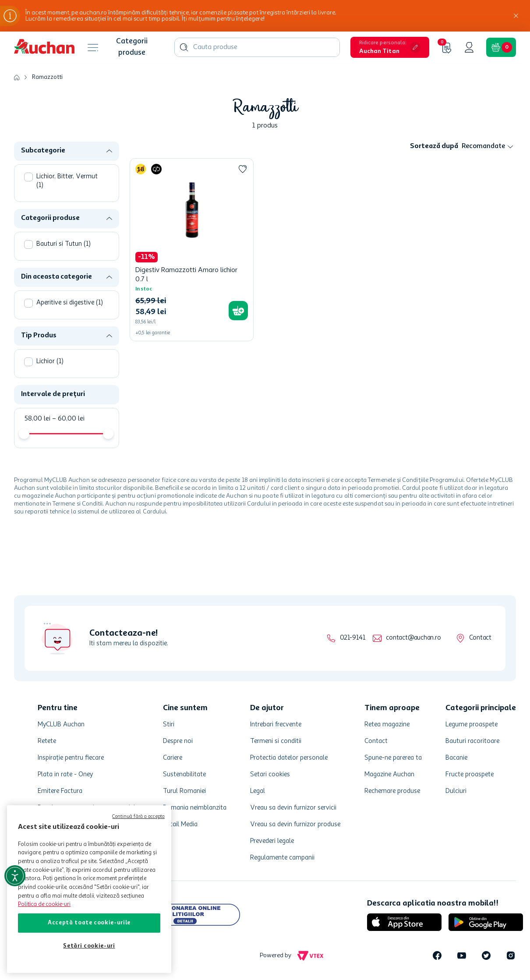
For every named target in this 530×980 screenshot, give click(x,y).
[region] (89, 889)
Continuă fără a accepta (138, 817)
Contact (480, 638)
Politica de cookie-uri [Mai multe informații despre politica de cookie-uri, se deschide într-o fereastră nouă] (44, 904)
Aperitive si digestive (70, 303)
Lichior (50, 362)
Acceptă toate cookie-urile (89, 923)
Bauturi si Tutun (64, 244)
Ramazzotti (47, 77)
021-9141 (352, 638)
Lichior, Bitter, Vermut (67, 181)
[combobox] (257, 47)
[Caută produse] (184, 47)
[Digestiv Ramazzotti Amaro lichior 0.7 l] (192, 250)
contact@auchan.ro (413, 638)
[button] (390, 47)
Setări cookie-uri (89, 946)
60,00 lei (68, 419)
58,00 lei (37, 419)
